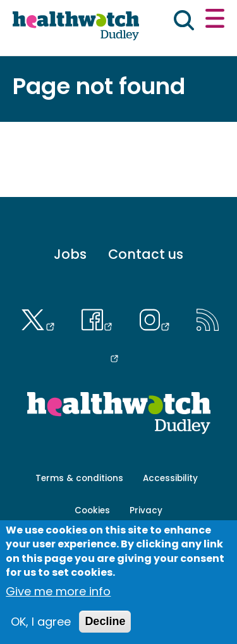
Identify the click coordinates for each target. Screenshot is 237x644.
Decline (105, 621)
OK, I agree (41, 622)
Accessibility (170, 478)
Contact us (146, 254)
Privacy (146, 510)
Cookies (92, 510)
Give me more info (58, 591)
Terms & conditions (79, 478)
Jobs (70, 254)
